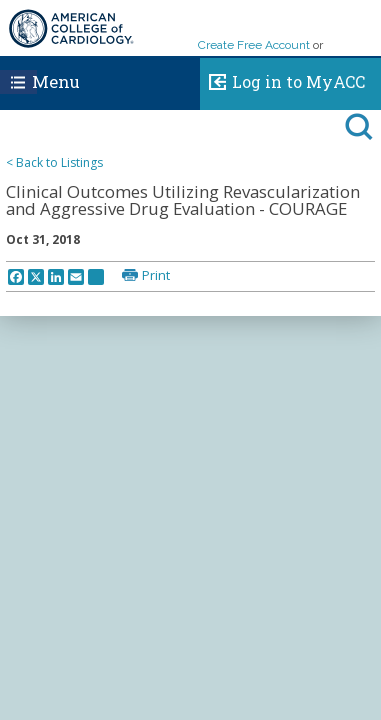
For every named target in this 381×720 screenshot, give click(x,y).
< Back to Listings (54, 162)
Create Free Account (254, 45)
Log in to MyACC (282, 79)
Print (156, 275)
